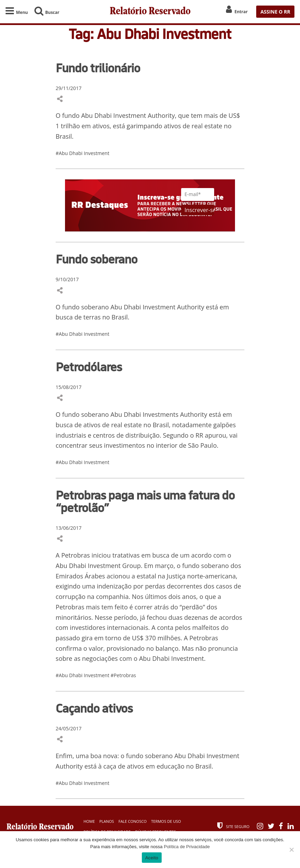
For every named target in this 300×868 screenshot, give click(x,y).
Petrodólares (89, 367)
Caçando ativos (94, 708)
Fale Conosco (133, 821)
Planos (107, 821)
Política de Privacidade (187, 847)
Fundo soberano (96, 259)
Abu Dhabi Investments (144, 415)
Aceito (152, 858)
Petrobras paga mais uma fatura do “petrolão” (145, 501)
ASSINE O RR (275, 12)
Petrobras (76, 555)
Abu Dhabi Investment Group (98, 566)
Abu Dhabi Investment (113, 116)
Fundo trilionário (98, 68)
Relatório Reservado (150, 12)
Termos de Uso (166, 821)
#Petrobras (123, 675)
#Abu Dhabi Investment (82, 153)
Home (89, 821)
